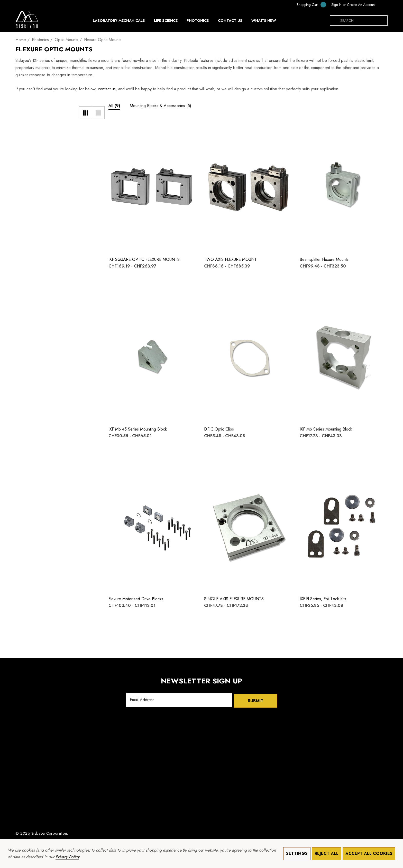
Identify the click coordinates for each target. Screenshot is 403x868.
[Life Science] (166, 22)
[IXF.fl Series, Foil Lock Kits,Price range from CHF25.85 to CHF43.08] (344, 526)
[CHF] (383, 5)
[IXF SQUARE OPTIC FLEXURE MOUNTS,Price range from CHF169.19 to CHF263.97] (152, 187)
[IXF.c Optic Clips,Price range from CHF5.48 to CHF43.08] (248, 356)
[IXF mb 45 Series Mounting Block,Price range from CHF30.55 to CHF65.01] (152, 356)
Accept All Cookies (369, 853)
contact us (107, 89)
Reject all (327, 853)
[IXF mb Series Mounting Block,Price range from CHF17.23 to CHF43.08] (344, 356)
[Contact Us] (230, 21)
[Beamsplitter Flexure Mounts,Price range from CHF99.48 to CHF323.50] (344, 187)
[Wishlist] (116, 128)
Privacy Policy (67, 857)
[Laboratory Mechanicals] (119, 22)
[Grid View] (85, 113)
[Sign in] (336, 5)
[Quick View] (116, 138)
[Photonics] (198, 22)
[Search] (335, 21)
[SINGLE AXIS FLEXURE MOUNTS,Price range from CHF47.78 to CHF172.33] (248, 526)
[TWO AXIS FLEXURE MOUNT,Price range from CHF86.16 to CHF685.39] (248, 187)
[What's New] (264, 22)
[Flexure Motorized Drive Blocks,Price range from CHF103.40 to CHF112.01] (152, 526)
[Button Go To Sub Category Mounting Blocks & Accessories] (161, 106)
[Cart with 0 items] (308, 4)
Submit (256, 700)
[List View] (98, 113)
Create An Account (361, 5)
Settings (297, 853)
